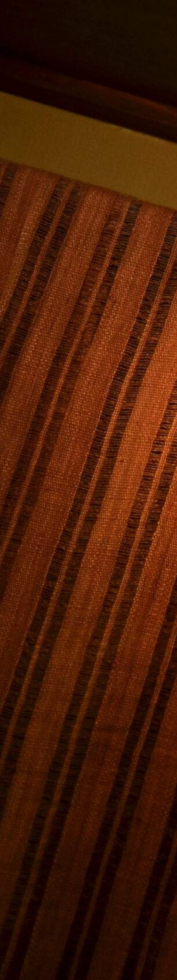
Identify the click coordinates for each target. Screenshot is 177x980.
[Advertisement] (89, 634)
